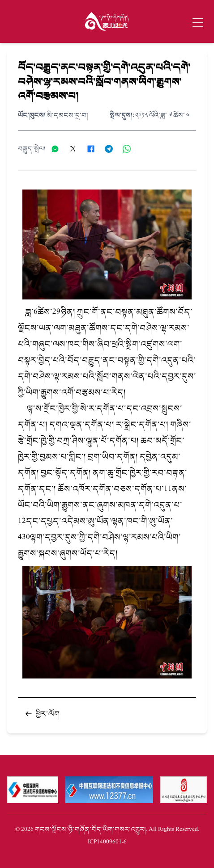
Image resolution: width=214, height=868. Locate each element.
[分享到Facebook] (94, 149)
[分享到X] (76, 149)
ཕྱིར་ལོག (42, 714)
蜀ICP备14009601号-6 (107, 842)
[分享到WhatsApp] (130, 149)
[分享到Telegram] (112, 149)
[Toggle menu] (198, 23)
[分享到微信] (58, 149)
